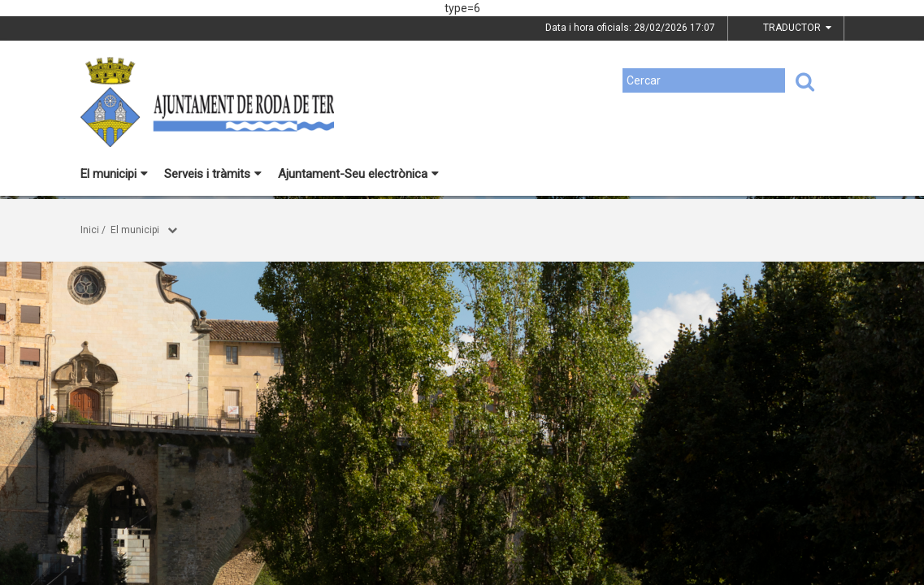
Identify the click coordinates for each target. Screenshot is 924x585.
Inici (90, 230)
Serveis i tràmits (213, 174)
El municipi (114, 174)
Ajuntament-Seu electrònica (358, 174)
